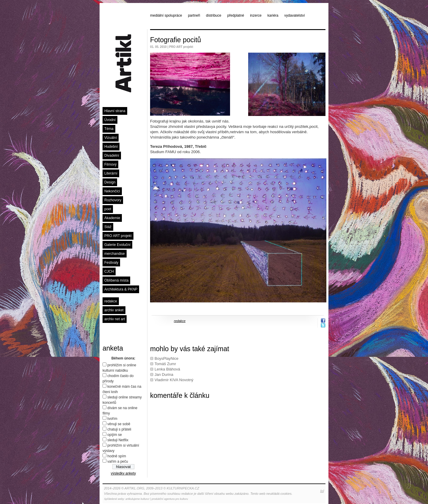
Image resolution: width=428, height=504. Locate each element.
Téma (109, 129)
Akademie (112, 218)
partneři (194, 15)
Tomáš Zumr (165, 364)
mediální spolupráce (166, 15)
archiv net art (115, 319)
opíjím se (115, 435)
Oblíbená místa (116, 280)
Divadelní (112, 156)
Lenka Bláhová (167, 369)
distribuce (214, 15)
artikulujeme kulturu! (137, 499)
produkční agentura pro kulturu (170, 499)
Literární (111, 173)
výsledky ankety (123, 473)
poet (108, 209)
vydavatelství (295, 15)
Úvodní (110, 120)
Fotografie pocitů (176, 40)
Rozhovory (113, 200)
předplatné (236, 15)
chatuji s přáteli (119, 429)
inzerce (256, 15)
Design (110, 182)
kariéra (273, 15)
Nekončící (112, 191)
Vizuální (111, 138)
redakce (111, 301)
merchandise (115, 254)
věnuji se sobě (119, 424)
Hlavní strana (115, 111)
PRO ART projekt (118, 236)
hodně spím (117, 456)
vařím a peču (118, 461)
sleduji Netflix (118, 440)
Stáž (108, 227)
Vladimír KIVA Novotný (174, 380)
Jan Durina (164, 375)
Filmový (110, 164)
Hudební (111, 147)
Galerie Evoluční (117, 245)
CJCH (109, 271)
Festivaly (111, 263)
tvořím (112, 419)
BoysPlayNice (166, 358)
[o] (322, 491)
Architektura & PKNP (121, 289)
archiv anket (114, 310)
